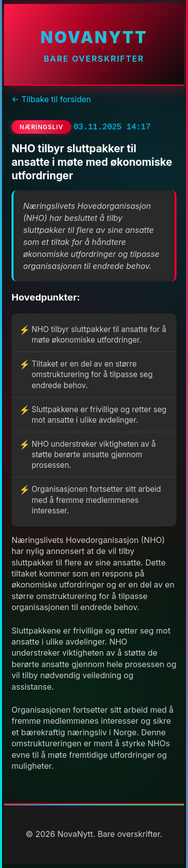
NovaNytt (94, 37)
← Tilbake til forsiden (51, 99)
